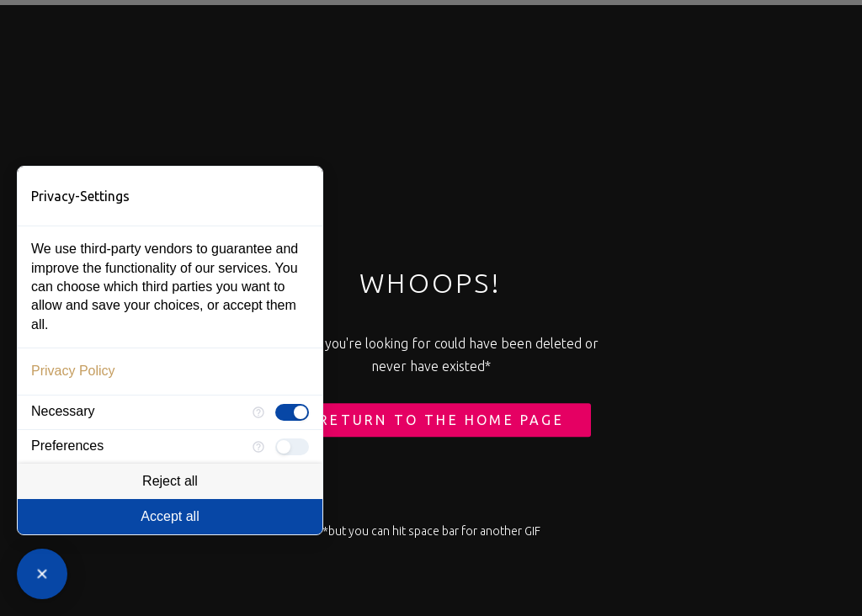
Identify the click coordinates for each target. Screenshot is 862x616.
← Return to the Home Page (431, 421)
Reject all (170, 481)
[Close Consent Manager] (42, 574)
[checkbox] (292, 412)
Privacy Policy (73, 371)
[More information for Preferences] (258, 447)
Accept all (170, 516)
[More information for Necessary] (258, 412)
